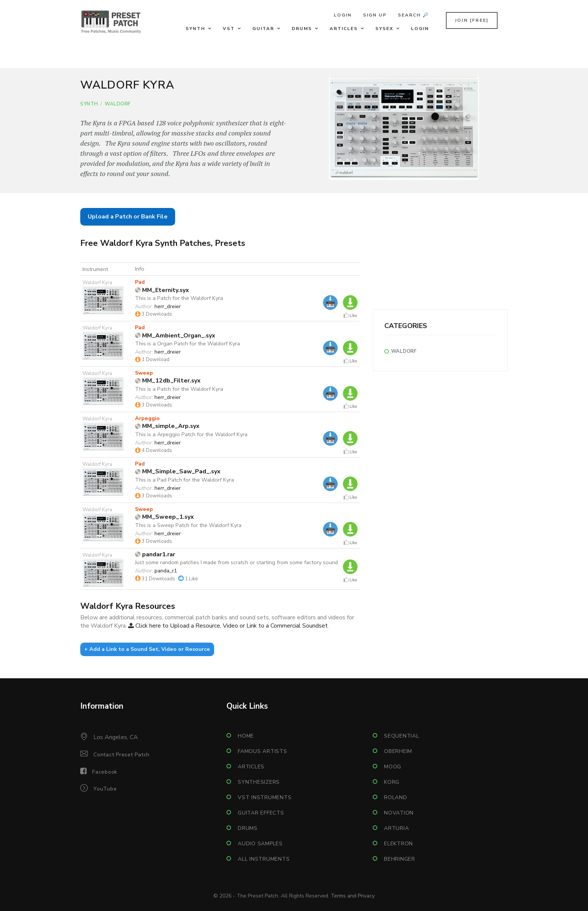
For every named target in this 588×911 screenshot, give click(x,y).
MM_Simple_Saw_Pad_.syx (178, 471)
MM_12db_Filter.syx (168, 381)
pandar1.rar (155, 554)
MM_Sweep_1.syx (164, 517)
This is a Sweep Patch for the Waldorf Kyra (188, 525)
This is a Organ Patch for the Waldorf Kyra (187, 343)
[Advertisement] (440, 257)
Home (246, 736)
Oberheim (398, 751)
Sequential (402, 736)
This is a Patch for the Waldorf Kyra (179, 298)
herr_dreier (168, 306)
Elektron (398, 844)
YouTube (105, 789)
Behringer (400, 859)
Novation (399, 813)
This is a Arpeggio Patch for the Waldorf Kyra (191, 434)
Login (343, 15)
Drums (302, 29)
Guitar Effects (261, 813)
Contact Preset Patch (121, 755)
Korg (392, 782)
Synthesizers (259, 782)
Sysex (384, 29)
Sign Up (375, 15)
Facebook (105, 772)
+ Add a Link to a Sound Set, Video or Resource (147, 649)
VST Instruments (265, 797)
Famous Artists (262, 751)
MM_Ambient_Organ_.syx (175, 336)
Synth (195, 29)
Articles (344, 29)
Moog (393, 767)
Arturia (396, 828)
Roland (396, 797)
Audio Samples (260, 844)
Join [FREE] (472, 20)
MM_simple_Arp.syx (167, 426)
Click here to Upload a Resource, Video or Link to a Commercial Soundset (228, 626)
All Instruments (264, 859)
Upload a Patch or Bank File (128, 217)
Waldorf (118, 104)
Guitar (263, 29)
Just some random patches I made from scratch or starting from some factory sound (236, 562)
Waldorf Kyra (97, 283)
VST (229, 29)
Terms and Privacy (353, 896)
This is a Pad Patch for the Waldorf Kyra (184, 480)
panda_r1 (166, 571)
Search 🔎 (413, 15)
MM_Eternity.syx (162, 290)
